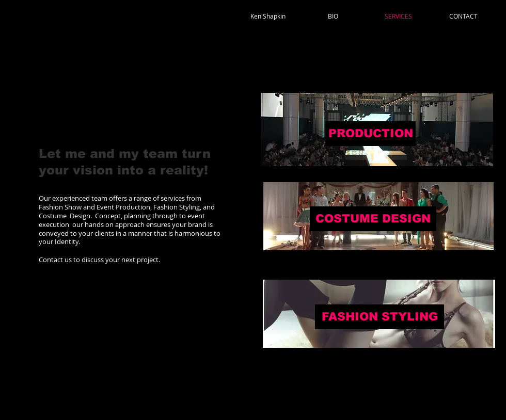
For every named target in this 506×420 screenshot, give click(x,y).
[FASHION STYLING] (379, 317)
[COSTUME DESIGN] (373, 219)
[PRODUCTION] (370, 134)
